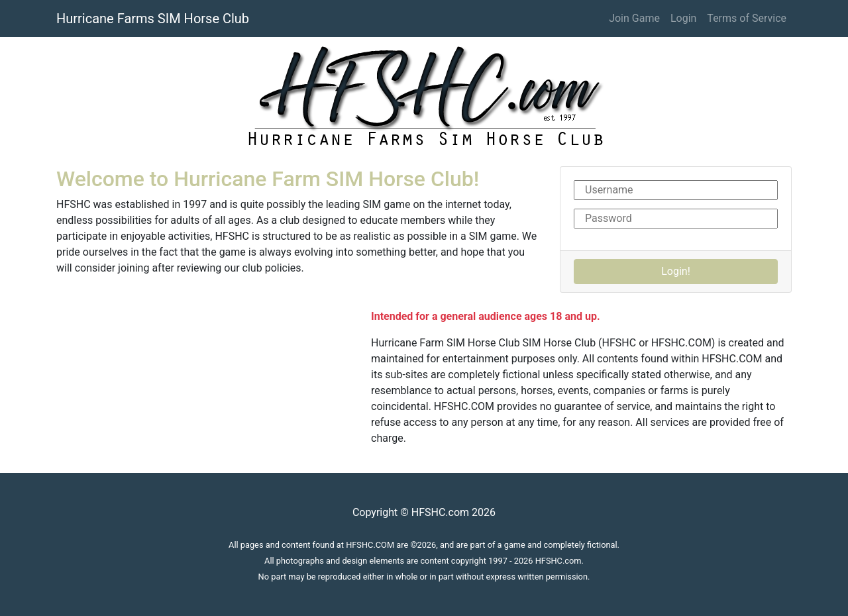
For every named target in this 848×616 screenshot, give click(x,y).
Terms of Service (747, 18)
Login (683, 18)
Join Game (634, 18)
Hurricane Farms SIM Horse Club (153, 19)
